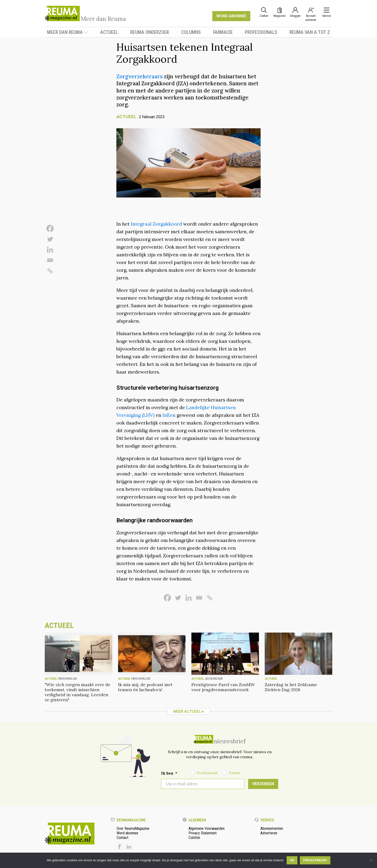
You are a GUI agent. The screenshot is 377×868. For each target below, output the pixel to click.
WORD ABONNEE (231, 16)
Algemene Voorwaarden (207, 828)
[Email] (50, 260)
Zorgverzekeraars (139, 76)
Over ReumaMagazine (133, 828)
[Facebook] (50, 228)
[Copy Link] (50, 271)
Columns (191, 32)
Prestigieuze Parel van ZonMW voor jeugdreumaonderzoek (223, 687)
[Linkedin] (50, 250)
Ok (292, 860)
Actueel (109, 32)
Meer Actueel (187, 711)
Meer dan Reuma (68, 32)
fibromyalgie (67, 679)
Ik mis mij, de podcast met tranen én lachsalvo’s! (145, 687)
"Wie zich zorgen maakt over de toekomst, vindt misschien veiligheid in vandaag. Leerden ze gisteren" (78, 692)
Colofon (194, 838)
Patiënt (235, 773)
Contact (123, 838)
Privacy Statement (203, 833)
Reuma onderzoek (150, 32)
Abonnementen (272, 828)
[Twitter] (50, 239)
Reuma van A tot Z (310, 32)
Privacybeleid (315, 860)
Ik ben (169, 773)
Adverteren (269, 833)
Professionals (261, 32)
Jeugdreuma (214, 679)
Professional (207, 773)
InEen (169, 415)
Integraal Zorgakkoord (157, 224)
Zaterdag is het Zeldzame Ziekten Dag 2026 (291, 687)
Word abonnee (127, 833)
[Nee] (371, 860)
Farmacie (223, 32)
